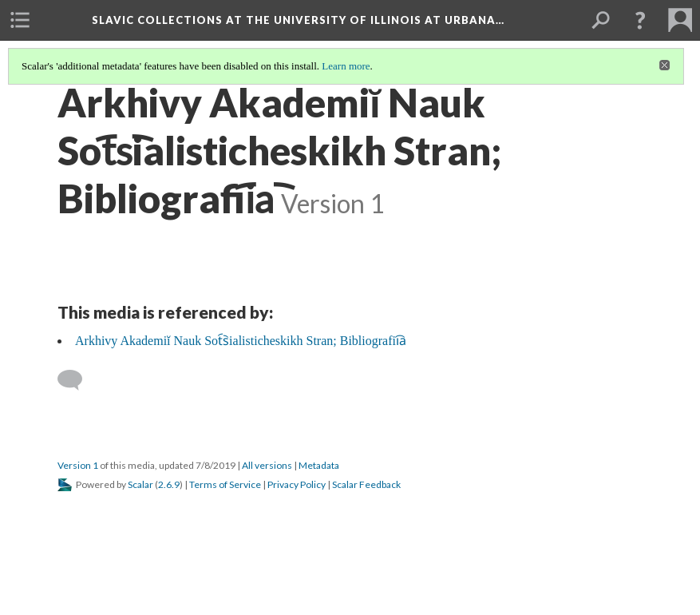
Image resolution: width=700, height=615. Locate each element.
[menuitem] (20, 20)
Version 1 (78, 465)
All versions (267, 465)
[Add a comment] (77, 380)
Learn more (346, 66)
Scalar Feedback (366, 484)
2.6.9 (169, 484)
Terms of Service (225, 484)
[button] (640, 20)
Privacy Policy (297, 484)
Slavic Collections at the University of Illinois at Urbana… (298, 20)
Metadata (319, 465)
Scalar (140, 484)
